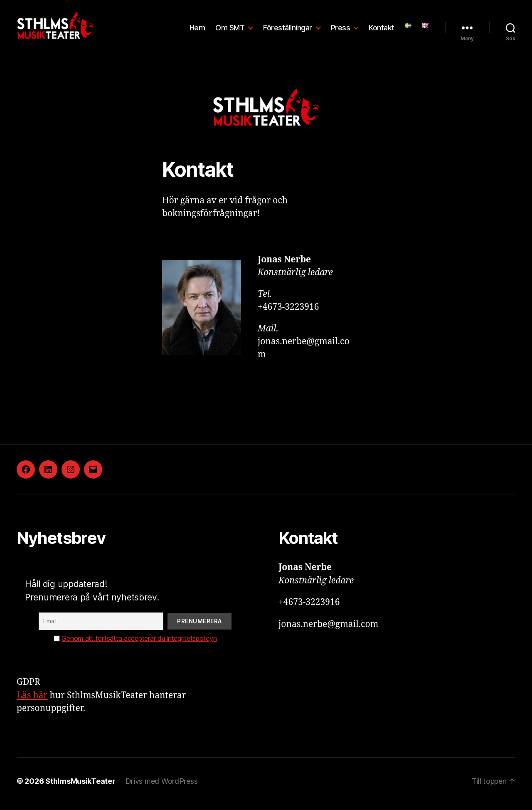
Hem (197, 30)
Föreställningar (288, 30)
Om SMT (230, 30)
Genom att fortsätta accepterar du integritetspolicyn (139, 644)
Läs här (32, 701)
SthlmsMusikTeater (80, 787)
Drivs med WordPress (162, 787)
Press (341, 30)
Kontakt (382, 30)
